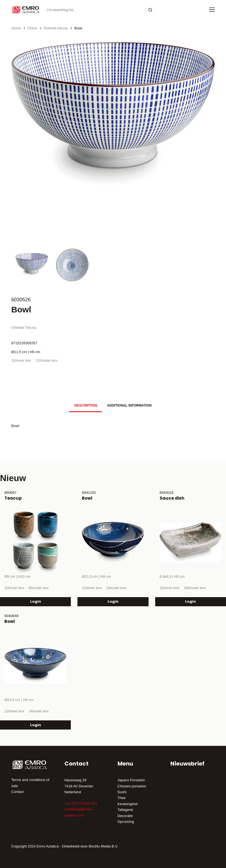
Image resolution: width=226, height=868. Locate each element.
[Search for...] (94, 10)
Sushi (122, 792)
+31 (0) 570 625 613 (81, 803)
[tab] (86, 406)
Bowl (87, 498)
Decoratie (125, 816)
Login (36, 601)
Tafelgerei (125, 810)
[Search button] (151, 10)
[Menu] (212, 10)
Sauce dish (172, 498)
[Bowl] (113, 543)
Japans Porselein (131, 780)
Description (86, 405)
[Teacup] (35, 543)
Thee (122, 798)
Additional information (129, 405)
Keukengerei (128, 804)
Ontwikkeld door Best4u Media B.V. (90, 846)
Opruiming (126, 822)
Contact (18, 792)
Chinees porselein (132, 786)
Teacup (13, 498)
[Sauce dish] (191, 543)
